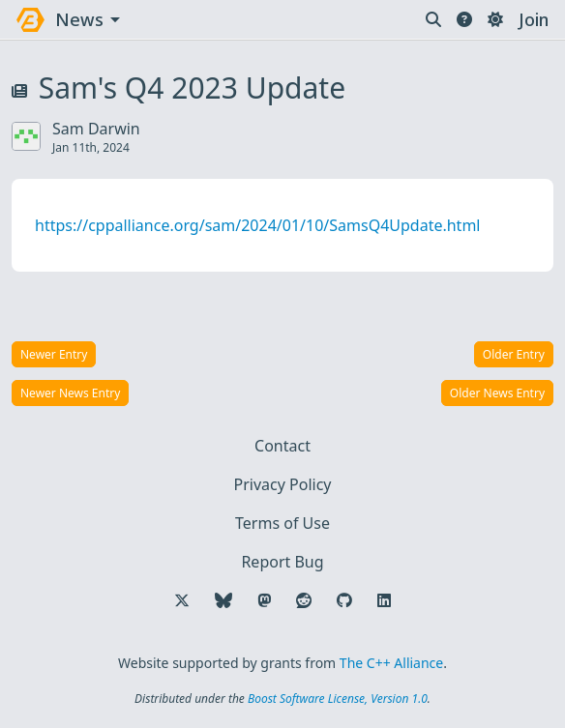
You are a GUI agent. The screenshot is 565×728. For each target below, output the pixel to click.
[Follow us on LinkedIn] (384, 600)
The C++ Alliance (391, 663)
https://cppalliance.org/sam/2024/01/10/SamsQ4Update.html (257, 225)
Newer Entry (54, 354)
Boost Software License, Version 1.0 (338, 699)
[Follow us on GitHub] (344, 600)
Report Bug (282, 562)
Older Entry (514, 354)
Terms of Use (282, 523)
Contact (282, 446)
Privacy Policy (283, 484)
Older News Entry (497, 393)
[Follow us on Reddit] (304, 600)
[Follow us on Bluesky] (223, 600)
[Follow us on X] (182, 600)
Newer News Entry (70, 393)
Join (534, 19)
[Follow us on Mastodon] (264, 600)
